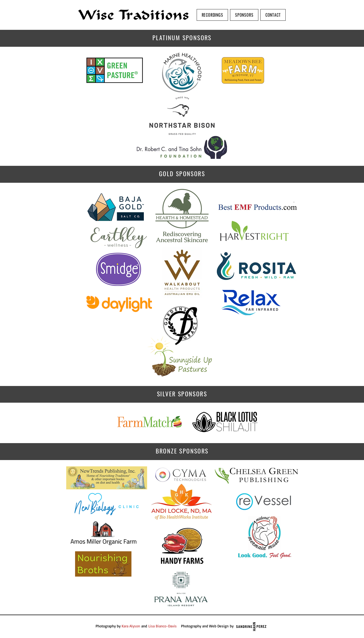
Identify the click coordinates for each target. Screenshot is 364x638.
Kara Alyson (131, 626)
